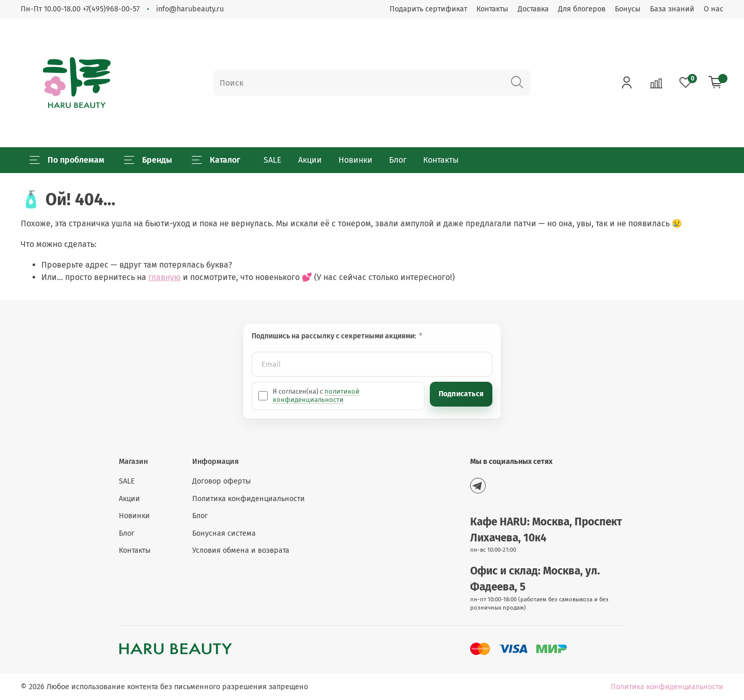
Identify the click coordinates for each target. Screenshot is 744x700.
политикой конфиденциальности (316, 395)
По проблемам (67, 160)
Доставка (533, 9)
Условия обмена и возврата (241, 550)
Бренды (148, 160)
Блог (398, 160)
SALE (273, 160)
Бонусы (628, 9)
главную (165, 277)
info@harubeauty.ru (190, 9)
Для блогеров (582, 9)
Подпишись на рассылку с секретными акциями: (335, 336)
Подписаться (461, 394)
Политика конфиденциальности (249, 499)
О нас (714, 9)
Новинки (355, 160)
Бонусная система (224, 533)
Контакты (492, 9)
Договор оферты (222, 481)
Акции (310, 160)
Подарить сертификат (428, 9)
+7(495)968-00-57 (111, 9)
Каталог (216, 160)
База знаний (672, 9)
